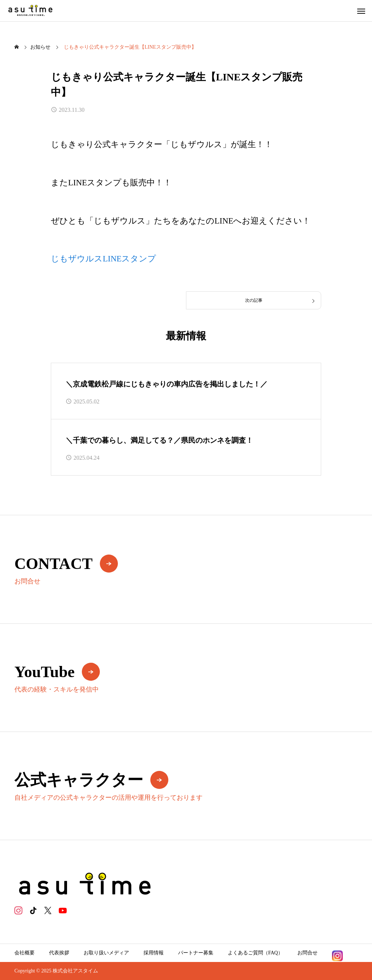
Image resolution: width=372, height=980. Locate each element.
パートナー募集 (196, 953)
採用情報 (154, 953)
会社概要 (25, 953)
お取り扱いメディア (106, 953)
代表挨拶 (59, 953)
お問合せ (307, 953)
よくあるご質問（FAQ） (255, 953)
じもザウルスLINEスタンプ (103, 259)
